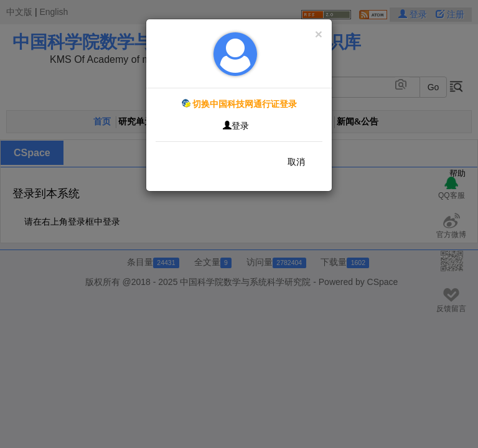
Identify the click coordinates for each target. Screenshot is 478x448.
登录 (236, 126)
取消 (296, 162)
